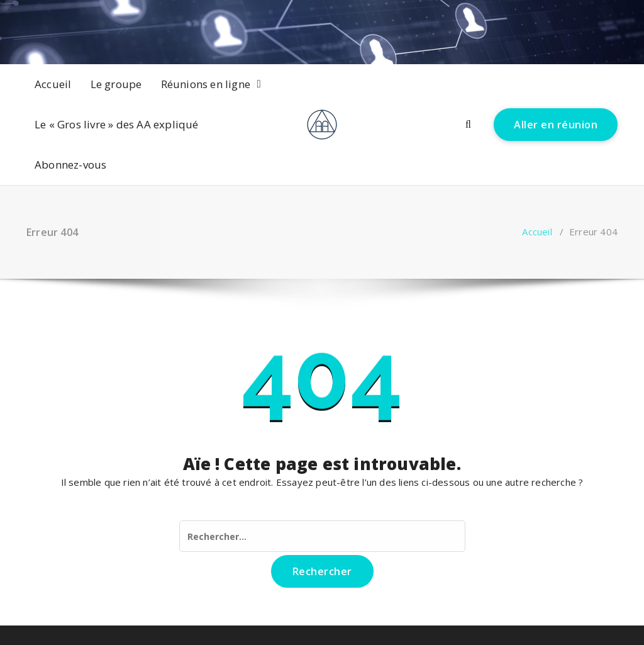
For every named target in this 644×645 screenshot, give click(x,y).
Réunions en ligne (206, 84)
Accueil (53, 84)
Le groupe (116, 84)
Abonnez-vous (70, 165)
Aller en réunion (556, 125)
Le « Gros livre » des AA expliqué (117, 124)
